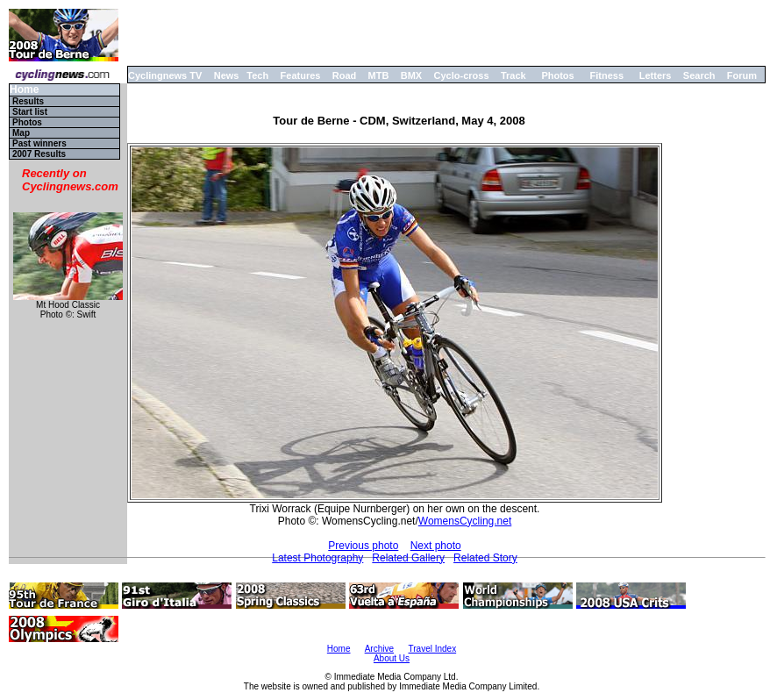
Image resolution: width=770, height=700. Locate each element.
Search (699, 75)
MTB (379, 75)
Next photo (436, 546)
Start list (30, 112)
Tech (257, 75)
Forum (742, 75)
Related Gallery (408, 558)
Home (24, 90)
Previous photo (363, 546)
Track (513, 75)
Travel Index (433, 649)
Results (28, 101)
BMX (411, 75)
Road (345, 75)
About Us (392, 658)
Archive (379, 649)
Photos (557, 75)
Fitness (606, 75)
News (227, 75)
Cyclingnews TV (165, 75)
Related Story (485, 558)
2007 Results (39, 154)
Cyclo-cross (462, 75)
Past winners (39, 143)
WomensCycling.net (465, 521)
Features (301, 75)
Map (21, 133)
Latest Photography (317, 558)
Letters (656, 75)
